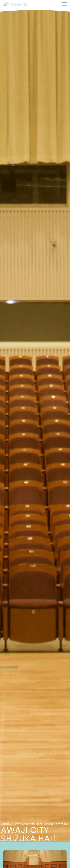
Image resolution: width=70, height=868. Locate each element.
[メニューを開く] (64, 4)
